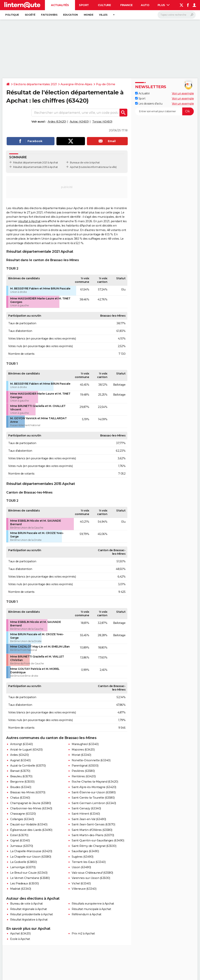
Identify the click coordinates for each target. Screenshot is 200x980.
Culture (104, 5)
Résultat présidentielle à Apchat (31, 914)
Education (71, 15)
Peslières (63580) (83, 771)
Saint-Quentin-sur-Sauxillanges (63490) (98, 840)
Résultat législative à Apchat (29, 920)
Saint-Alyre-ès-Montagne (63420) (94, 787)
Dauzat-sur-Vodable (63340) (29, 824)
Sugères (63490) (83, 857)
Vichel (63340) (81, 883)
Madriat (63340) (21, 889)
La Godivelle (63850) (23, 862)
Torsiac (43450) (102, 122)
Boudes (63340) (21, 787)
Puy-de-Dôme (106, 84)
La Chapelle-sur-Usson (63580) (31, 857)
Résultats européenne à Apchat (93, 904)
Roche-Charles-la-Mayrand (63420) (95, 782)
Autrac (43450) (79, 122)
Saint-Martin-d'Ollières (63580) (92, 830)
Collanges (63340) (22, 819)
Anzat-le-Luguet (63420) (26, 750)
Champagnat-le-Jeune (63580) (31, 803)
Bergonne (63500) (22, 782)
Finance (126, 5)
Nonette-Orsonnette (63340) (91, 760)
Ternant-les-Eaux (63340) (89, 862)
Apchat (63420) (20, 933)
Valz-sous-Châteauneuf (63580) (92, 873)
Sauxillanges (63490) (85, 851)
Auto (145, 5)
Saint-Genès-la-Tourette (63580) (93, 798)
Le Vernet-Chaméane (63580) (30, 878)
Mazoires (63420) (83, 750)
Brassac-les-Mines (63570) (28, 792)
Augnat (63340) (20, 760)
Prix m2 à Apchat (83, 933)
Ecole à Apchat (20, 939)
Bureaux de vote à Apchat (85, 163)
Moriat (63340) (81, 755)
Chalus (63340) (20, 798)
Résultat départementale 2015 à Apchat (35, 167)
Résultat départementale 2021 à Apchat (36, 163)
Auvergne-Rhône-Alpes (76, 84)
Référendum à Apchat (87, 914)
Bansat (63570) (20, 771)
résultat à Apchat (29, 221)
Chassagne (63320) (23, 814)
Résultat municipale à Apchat (91, 909)
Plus (164, 5)
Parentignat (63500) (85, 766)
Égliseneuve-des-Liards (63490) (31, 830)
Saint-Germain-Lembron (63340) (94, 803)
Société (30, 15)
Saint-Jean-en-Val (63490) (89, 819)
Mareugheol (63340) (85, 744)
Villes (103, 15)
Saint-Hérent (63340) (86, 814)
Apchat (74, 167)
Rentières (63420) (84, 776)
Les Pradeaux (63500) (24, 883)
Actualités (60, 5)
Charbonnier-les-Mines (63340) (31, 808)
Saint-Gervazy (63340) (86, 808)
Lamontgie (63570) (23, 867)
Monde (89, 15)
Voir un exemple (183, 93)
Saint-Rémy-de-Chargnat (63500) (94, 846)
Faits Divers (49, 15)
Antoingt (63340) (21, 744)
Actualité (142, 93)
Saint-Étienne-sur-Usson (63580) (94, 792)
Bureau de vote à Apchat (26, 904)
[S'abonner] (164, 111)
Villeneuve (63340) (84, 889)
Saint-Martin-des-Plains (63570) (93, 835)
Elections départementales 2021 (35, 84)
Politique (12, 15)
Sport (84, 5)
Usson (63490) (81, 867)
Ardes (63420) (57, 122)
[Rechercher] (177, 15)
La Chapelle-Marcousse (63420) (31, 851)
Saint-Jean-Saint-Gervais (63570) (93, 824)
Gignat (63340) (20, 840)
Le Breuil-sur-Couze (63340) (29, 873)
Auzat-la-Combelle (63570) (28, 766)
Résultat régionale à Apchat (29, 909)
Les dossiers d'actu (149, 104)
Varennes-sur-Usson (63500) (91, 878)
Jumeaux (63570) (22, 846)
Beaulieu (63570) (21, 776)
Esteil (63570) (19, 835)
